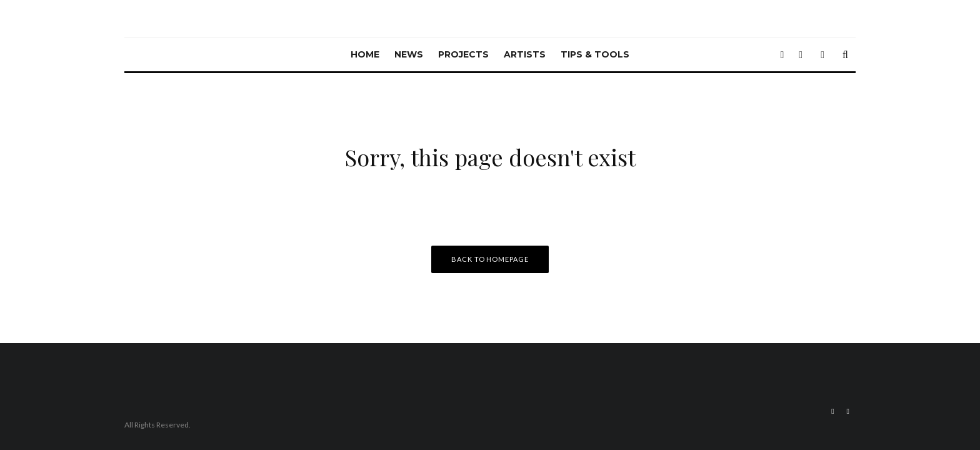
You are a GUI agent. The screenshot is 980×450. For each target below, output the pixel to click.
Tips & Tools (595, 54)
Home (365, 54)
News (409, 54)
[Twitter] (782, 55)
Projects (463, 54)
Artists (525, 54)
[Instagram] (801, 55)
